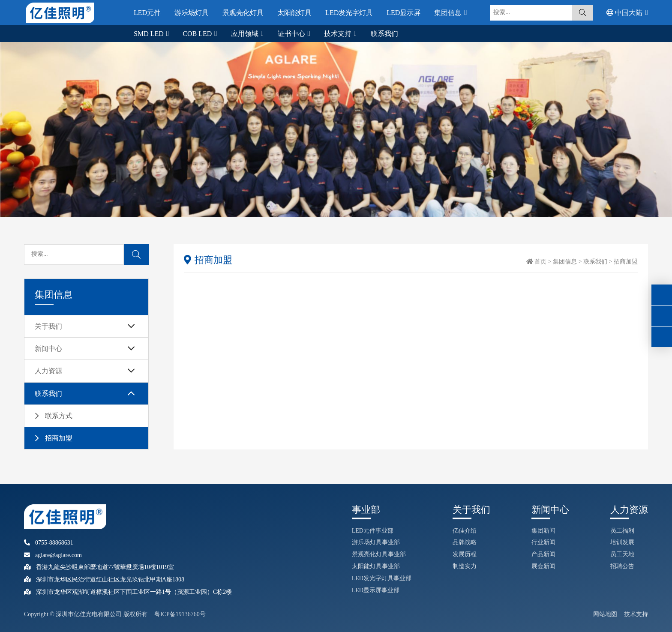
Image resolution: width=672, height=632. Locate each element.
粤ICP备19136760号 (180, 614)
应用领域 (246, 34)
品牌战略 (465, 542)
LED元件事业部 (373, 531)
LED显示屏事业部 (376, 590)
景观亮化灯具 (243, 13)
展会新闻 (543, 566)
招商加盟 (59, 438)
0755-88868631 (49, 543)
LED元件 (147, 13)
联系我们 (384, 34)
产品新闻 (543, 554)
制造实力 (465, 566)
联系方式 (59, 416)
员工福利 (622, 531)
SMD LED (150, 34)
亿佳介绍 (465, 531)
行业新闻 (543, 542)
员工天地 (622, 554)
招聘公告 (622, 566)
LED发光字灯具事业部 (382, 578)
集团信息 (449, 13)
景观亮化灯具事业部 (379, 554)
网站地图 (605, 614)
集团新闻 (543, 531)
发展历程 (465, 554)
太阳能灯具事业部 (376, 566)
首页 (540, 262)
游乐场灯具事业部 (376, 542)
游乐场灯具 (192, 13)
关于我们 (48, 326)
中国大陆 (625, 13)
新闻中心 (48, 349)
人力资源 (48, 371)
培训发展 (622, 542)
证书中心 (292, 34)
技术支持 (339, 34)
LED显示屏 (403, 13)
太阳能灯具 (294, 13)
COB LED (198, 34)
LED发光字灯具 (349, 13)
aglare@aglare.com (53, 555)
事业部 (366, 510)
